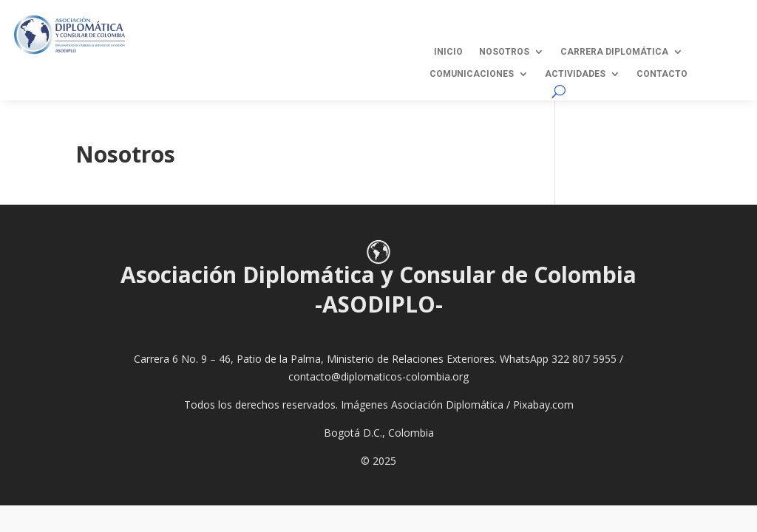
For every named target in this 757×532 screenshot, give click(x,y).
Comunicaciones (472, 74)
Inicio (448, 52)
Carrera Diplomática (614, 52)
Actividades (575, 74)
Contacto (662, 74)
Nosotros (504, 52)
